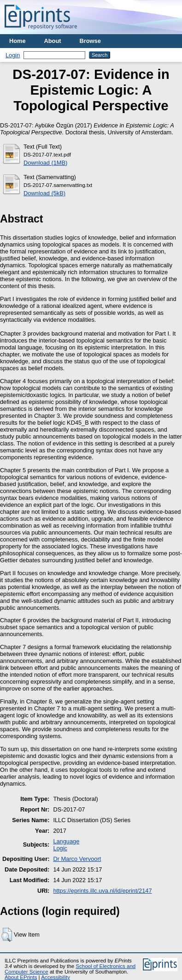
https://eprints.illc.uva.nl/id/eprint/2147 (102, 891)
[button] (7, 935)
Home (18, 41)
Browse (90, 41)
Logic (60, 848)
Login (13, 55)
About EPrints (21, 977)
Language (66, 841)
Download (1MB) (45, 163)
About (53, 41)
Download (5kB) (44, 193)
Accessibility (56, 977)
